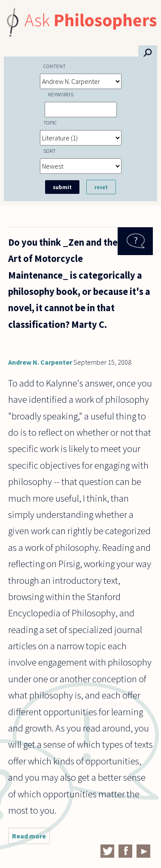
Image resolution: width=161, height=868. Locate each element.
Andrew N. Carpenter (40, 362)
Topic (50, 122)
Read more (31, 838)
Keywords (61, 94)
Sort (50, 151)
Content (55, 66)
